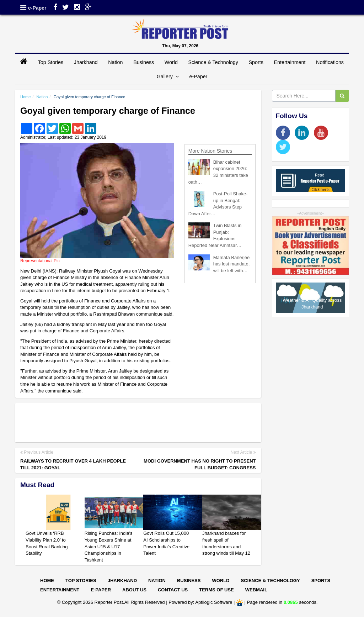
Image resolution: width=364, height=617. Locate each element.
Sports (256, 62)
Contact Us (173, 590)
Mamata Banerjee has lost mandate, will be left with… (232, 264)
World (171, 62)
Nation (115, 62)
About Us (134, 590)
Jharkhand (86, 62)
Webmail (256, 590)
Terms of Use (216, 590)
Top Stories (51, 62)
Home (25, 97)
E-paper (101, 590)
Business (144, 62)
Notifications (330, 62)
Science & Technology (213, 62)
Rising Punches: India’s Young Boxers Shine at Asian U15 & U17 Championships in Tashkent (109, 546)
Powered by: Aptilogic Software (200, 603)
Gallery (168, 77)
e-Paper (37, 8)
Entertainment (290, 62)
